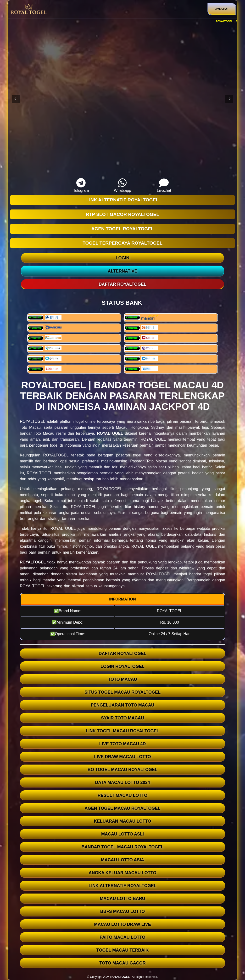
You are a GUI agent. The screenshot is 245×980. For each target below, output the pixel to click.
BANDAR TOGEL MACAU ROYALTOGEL (122, 847)
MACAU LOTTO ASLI (122, 834)
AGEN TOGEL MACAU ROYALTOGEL (122, 808)
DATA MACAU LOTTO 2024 (122, 782)
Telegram (81, 185)
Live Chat (222, 9)
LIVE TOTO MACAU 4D (122, 744)
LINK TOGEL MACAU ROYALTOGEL (122, 731)
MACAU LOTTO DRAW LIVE (122, 924)
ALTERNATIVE (122, 271)
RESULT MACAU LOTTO (122, 795)
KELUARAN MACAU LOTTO (123, 821)
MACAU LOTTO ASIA (122, 860)
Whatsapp (123, 185)
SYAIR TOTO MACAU (122, 718)
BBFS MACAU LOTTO (123, 911)
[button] (16, 99)
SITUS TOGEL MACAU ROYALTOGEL (122, 692)
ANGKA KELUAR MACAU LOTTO (123, 873)
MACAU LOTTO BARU (122, 899)
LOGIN (123, 258)
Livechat (164, 185)
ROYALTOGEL (110, 433)
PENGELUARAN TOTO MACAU (122, 705)
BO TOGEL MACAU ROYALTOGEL (122, 770)
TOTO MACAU (122, 679)
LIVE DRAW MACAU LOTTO (122, 757)
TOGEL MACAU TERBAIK (122, 950)
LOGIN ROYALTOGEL (122, 666)
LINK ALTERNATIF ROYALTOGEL (122, 886)
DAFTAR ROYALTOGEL (122, 653)
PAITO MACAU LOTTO (123, 937)
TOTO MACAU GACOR (122, 963)
